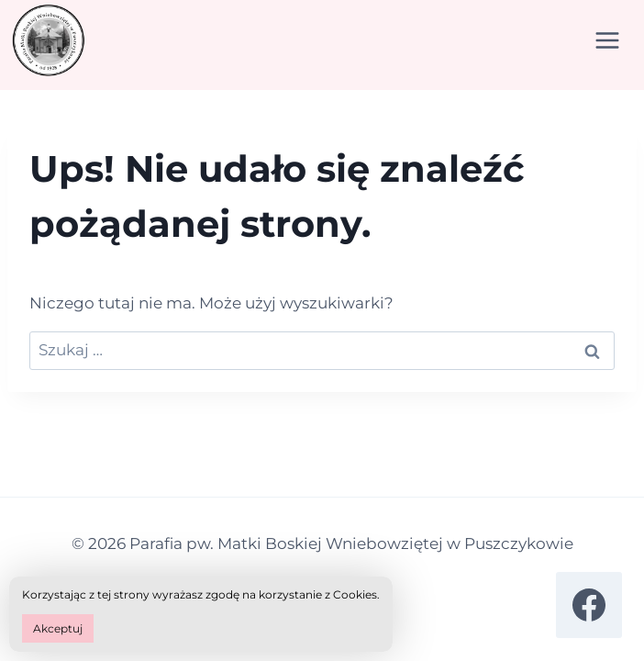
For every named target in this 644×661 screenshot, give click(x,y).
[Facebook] (589, 605)
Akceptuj (58, 628)
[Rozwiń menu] (607, 41)
